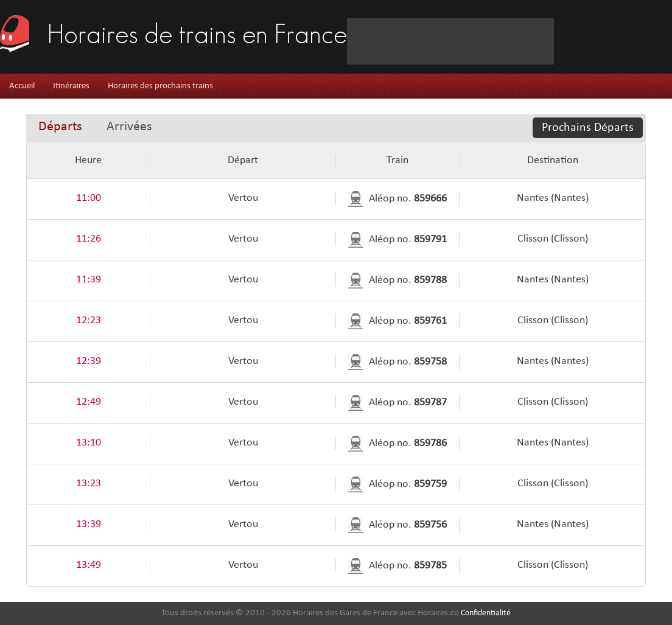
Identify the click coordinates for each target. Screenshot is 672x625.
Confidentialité (486, 613)
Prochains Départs (588, 128)
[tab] (60, 128)
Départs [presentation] (60, 127)
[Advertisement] (191, 57)
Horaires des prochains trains (160, 86)
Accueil (22, 86)
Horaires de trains (197, 30)
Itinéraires (71, 86)
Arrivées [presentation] (129, 127)
